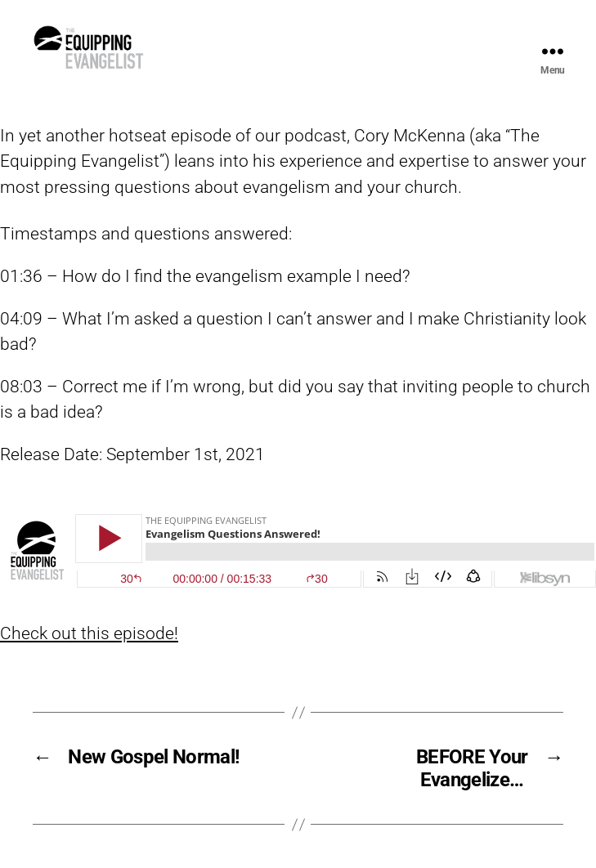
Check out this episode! (89, 670)
